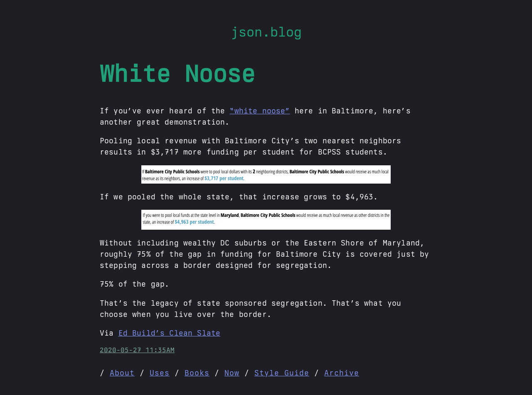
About (122, 373)
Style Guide (282, 373)
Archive (342, 373)
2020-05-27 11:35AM (137, 350)
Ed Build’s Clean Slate (170, 333)
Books (197, 373)
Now (232, 373)
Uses (160, 373)
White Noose (177, 74)
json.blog (266, 32)
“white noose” (260, 111)
